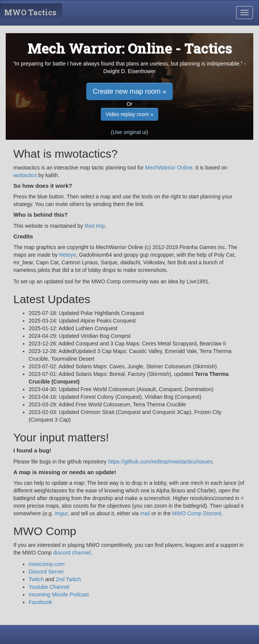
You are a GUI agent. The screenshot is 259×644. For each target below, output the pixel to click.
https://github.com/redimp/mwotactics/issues (160, 462)
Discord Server (46, 572)
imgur (61, 513)
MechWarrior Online (169, 168)
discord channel (72, 553)
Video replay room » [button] (129, 114)
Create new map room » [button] (129, 91)
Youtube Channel (49, 587)
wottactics (25, 175)
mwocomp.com (47, 564)
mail (145, 513)
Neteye (68, 255)
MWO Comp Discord (196, 513)
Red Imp (95, 226)
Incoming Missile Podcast (59, 594)
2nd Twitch (68, 579)
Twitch (36, 579)
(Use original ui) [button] (129, 132)
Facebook (40, 602)
